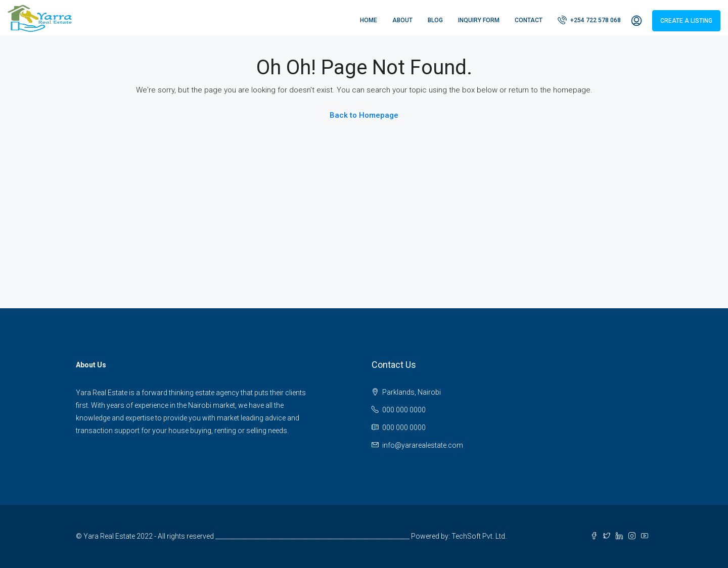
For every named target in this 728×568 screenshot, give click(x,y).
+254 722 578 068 (589, 20)
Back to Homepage (364, 115)
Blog (435, 20)
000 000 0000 (404, 410)
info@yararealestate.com (423, 445)
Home (369, 20)
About (402, 20)
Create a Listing (686, 21)
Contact (529, 20)
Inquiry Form (479, 20)
